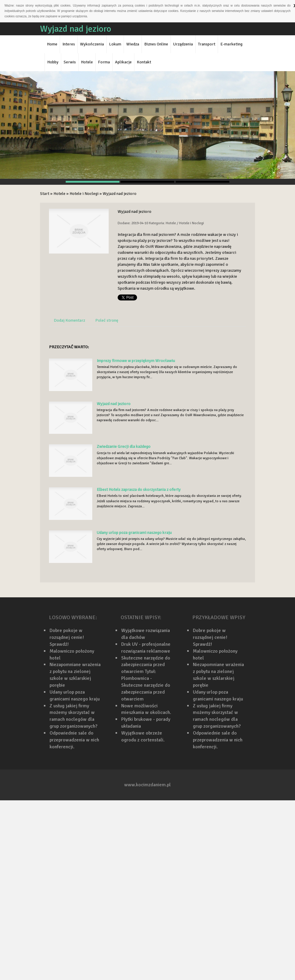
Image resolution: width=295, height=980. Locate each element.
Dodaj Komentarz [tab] (69, 320)
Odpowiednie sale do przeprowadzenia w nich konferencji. (74, 740)
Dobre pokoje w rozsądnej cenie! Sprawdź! (67, 637)
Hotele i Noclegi (84, 194)
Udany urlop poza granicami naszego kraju (134, 533)
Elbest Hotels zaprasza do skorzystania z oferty (139, 490)
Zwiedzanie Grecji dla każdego (124, 447)
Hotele (59, 194)
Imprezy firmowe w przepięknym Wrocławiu (136, 361)
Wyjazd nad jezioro (120, 194)
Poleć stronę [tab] (107, 320)
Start (45, 194)
